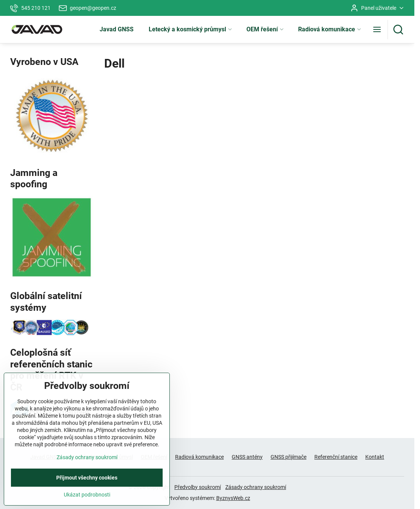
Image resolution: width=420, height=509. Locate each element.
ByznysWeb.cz (233, 498)
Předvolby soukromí (198, 487)
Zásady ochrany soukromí (256, 487)
